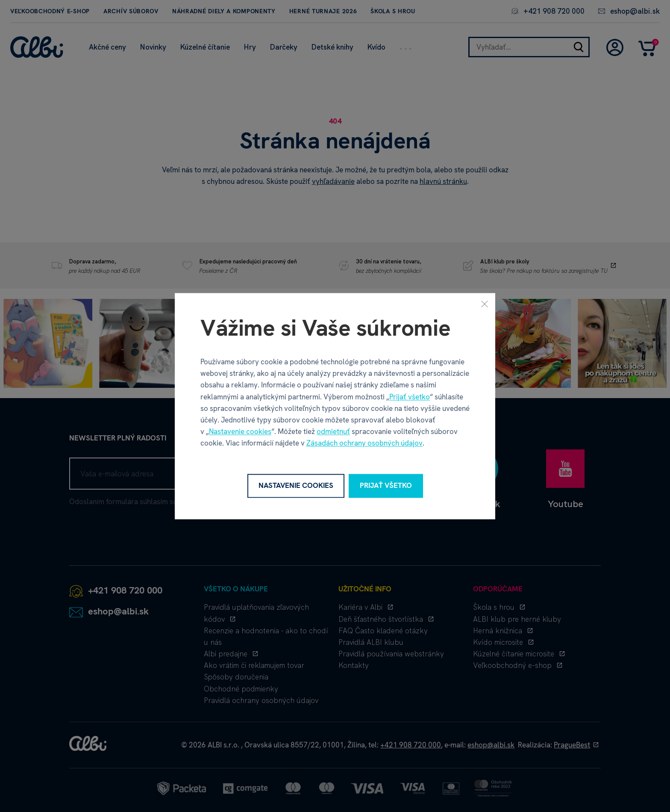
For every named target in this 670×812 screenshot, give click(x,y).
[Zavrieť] (485, 304)
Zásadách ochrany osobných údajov (364, 443)
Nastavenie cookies (240, 432)
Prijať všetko (410, 397)
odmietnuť (333, 432)
